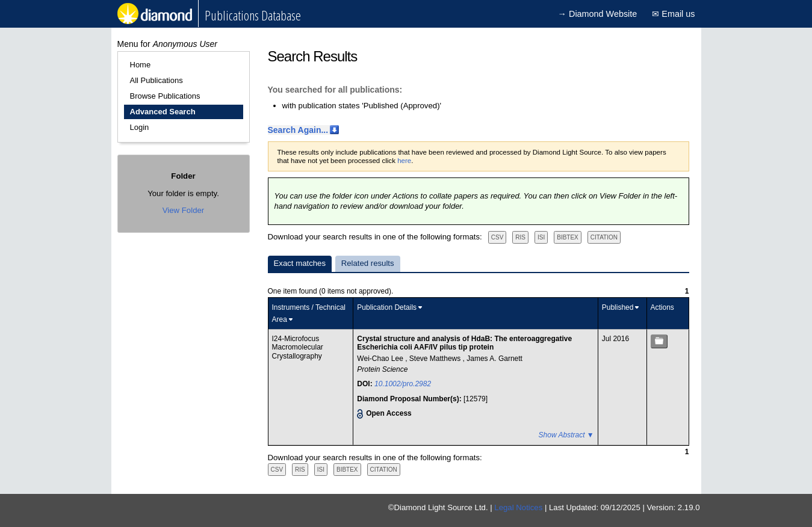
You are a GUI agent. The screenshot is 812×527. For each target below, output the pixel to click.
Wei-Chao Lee (381, 359)
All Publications (157, 80)
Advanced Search (163, 112)
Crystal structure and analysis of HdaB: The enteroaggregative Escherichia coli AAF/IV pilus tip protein (464, 343)
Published (618, 307)
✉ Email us (673, 14)
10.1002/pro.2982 (403, 384)
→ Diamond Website (598, 14)
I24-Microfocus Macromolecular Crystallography (298, 347)
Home (141, 65)
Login (140, 127)
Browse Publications (165, 96)
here (404, 161)
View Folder (183, 210)
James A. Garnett (494, 359)
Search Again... (298, 130)
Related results (368, 263)
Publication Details (387, 307)
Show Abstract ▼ (566, 435)
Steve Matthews (436, 359)
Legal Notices (518, 507)
